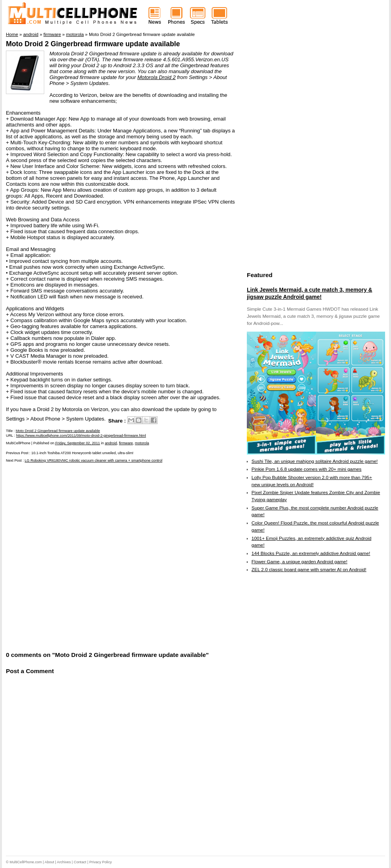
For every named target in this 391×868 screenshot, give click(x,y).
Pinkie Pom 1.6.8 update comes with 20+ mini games (306, 469)
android (111, 443)
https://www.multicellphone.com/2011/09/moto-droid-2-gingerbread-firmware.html (81, 436)
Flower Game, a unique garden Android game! (300, 562)
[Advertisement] (87, 556)
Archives (64, 862)
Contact (80, 862)
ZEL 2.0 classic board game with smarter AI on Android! (309, 570)
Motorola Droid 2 (157, 77)
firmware (126, 443)
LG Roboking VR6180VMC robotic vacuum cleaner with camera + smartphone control (94, 460)
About (49, 862)
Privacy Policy (101, 862)
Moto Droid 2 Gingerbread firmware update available (93, 44)
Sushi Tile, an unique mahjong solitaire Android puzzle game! (315, 461)
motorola (142, 443)
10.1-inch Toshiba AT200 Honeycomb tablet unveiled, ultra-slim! (82, 453)
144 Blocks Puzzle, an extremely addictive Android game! (311, 553)
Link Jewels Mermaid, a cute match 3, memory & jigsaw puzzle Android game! (309, 293)
